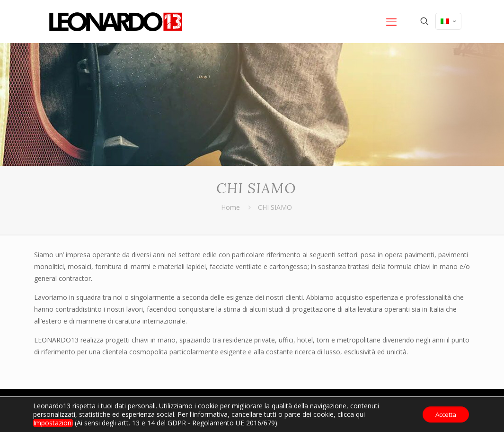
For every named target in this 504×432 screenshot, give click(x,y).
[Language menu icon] (448, 21)
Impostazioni (53, 423)
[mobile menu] (391, 21)
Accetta (443, 414)
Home (230, 207)
